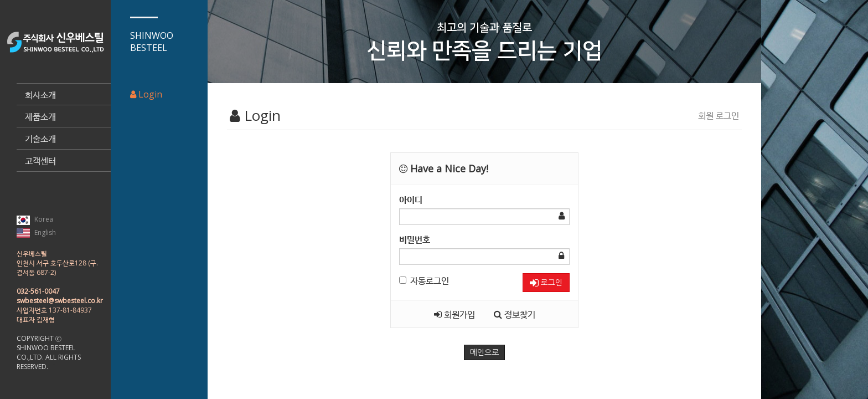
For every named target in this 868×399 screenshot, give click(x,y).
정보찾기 (515, 314)
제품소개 (40, 116)
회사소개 (40, 95)
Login (146, 94)
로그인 (546, 283)
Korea (35, 219)
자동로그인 (424, 280)
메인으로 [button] (485, 352)
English (36, 233)
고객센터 (40, 161)
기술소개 (40, 139)
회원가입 (454, 314)
